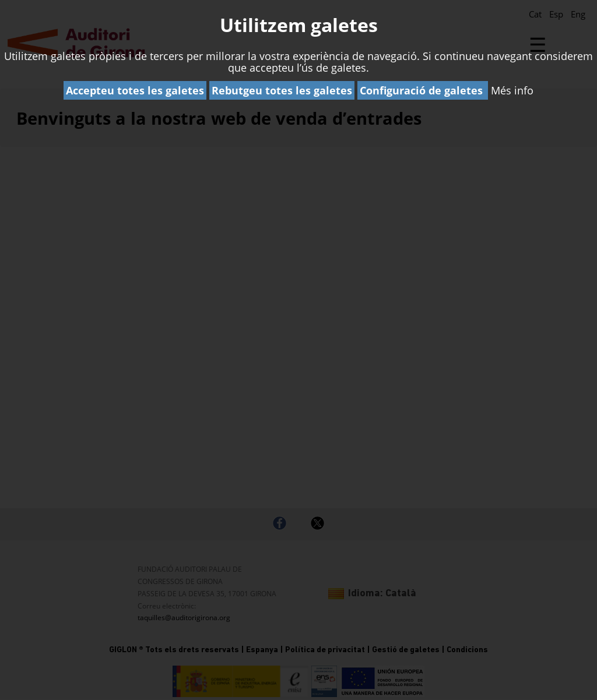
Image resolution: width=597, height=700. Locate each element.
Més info (512, 90)
